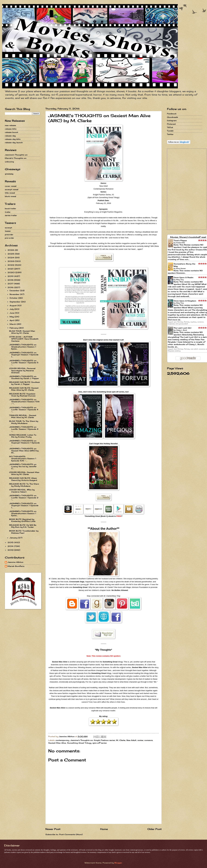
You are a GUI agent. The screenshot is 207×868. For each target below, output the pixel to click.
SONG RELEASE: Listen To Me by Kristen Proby (23, 436)
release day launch (14, 142)
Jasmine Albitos (15, 562)
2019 (11, 276)
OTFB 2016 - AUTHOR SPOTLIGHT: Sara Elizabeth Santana (24, 339)
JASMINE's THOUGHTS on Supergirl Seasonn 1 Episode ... (24, 443)
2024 (11, 258)
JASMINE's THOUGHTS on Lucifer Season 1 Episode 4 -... (24, 410)
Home (104, 829)
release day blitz (13, 139)
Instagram (172, 120)
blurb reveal (10, 196)
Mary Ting (180, 280)
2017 (11, 284)
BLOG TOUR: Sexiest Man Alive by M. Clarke (22, 332)
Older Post (155, 829)
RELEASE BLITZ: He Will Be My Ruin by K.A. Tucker (23, 526)
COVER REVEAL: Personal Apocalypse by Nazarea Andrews (22, 370)
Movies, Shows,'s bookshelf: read (188, 237)
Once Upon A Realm (183, 277)
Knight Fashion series (104, 740)
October (14, 298)
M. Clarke (121, 740)
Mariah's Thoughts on (16, 158)
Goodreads (172, 117)
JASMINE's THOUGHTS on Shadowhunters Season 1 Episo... (23, 347)
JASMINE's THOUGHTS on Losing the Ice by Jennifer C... (23, 466)
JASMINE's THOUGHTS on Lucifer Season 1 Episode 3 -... (24, 429)
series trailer (11, 215)
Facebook (172, 114)
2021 (11, 269)
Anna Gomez (181, 268)
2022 (11, 265)
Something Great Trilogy (79, 743)
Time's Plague (180, 240)
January (14, 538)
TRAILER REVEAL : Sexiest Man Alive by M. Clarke (23, 416)
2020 (11, 272)
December (15, 291)
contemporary (62, 740)
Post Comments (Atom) (71, 834)
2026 (11, 250)
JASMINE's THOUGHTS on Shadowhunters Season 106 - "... (24, 402)
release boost (11, 132)
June (12, 313)
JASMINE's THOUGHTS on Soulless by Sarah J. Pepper (24, 377)
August (13, 305)
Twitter (170, 134)
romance (148, 740)
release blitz (11, 129)
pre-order (9, 238)
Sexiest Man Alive (57, 743)
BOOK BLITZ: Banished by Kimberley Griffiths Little (22, 520)
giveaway (9, 174)
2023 (11, 261)
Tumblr (170, 131)
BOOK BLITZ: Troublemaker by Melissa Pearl (24, 532)
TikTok (170, 127)
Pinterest (171, 124)
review (140, 740)
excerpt (8, 228)
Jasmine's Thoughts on (82, 740)
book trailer (10, 208)
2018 (11, 280)
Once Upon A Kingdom (185, 301)
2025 (11, 254)
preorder (9, 235)
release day (10, 136)
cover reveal (11, 186)
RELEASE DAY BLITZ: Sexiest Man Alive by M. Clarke (24, 389)
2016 (11, 287)
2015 (11, 542)
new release (10, 125)
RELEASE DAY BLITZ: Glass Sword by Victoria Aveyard (23, 479)
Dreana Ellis (180, 243)
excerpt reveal (12, 189)
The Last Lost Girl (182, 328)
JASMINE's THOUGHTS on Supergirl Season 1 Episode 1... (24, 355)
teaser (8, 231)
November (15, 294)
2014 (11, 546)
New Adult (131, 740)
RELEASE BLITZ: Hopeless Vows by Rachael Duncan (22, 395)
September (15, 302)
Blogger (118, 863)
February (14, 328)
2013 (11, 550)
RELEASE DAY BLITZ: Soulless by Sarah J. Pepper (24, 383)
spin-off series (100, 743)
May (12, 317)
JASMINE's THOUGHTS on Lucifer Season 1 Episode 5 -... (24, 363)
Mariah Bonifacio (16, 566)
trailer (8, 212)
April (12, 320)
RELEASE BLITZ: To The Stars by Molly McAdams (24, 485)
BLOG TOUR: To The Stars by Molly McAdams (24, 422)
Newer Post (53, 829)
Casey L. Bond (181, 330)
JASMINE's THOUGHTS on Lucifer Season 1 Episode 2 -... (24, 498)
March (13, 324)
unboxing (9, 162)
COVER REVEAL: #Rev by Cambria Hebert (22, 491)
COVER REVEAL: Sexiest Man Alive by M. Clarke (24, 473)
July (12, 309)
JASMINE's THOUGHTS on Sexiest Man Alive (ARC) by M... (24, 451)
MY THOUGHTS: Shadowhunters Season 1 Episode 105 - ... (23, 459)
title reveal (10, 193)
